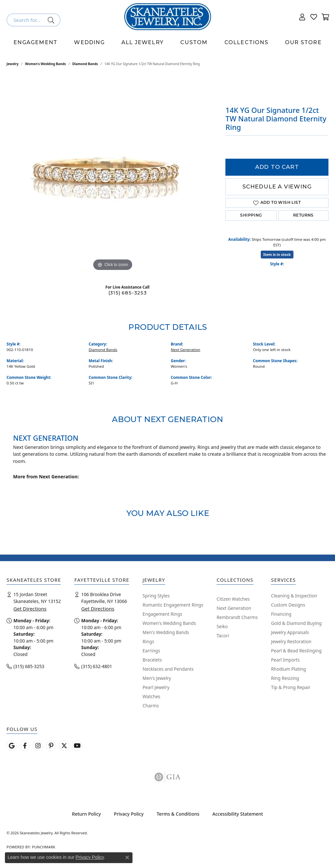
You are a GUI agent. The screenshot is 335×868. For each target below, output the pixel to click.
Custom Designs (288, 605)
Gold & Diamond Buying (296, 623)
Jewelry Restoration (291, 641)
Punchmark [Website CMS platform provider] (44, 847)
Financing (281, 614)
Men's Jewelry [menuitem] (157, 678)
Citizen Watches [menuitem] (233, 599)
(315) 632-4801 (97, 666)
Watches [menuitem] (151, 696)
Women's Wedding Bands (46, 64)
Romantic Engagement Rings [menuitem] (173, 605)
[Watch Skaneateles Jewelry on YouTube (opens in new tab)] (77, 746)
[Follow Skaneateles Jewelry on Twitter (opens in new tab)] (64, 746)
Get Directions (30, 609)
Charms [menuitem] (151, 706)
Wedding (89, 42)
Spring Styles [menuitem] (156, 596)
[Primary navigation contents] (167, 43)
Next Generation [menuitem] (234, 608)
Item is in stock (277, 254)
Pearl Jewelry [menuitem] (156, 687)
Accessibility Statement (238, 814)
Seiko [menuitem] (222, 626)
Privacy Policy (129, 814)
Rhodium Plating (288, 669)
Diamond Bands (85, 64)
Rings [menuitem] (148, 641)
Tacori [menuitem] (223, 636)
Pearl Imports (285, 660)
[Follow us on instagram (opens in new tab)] (38, 746)
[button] (302, 17)
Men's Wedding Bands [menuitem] (166, 632)
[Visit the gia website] (167, 777)
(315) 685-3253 (128, 293)
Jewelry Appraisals (290, 632)
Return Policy (86, 814)
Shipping (251, 216)
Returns (303, 216)
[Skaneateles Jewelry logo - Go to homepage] (168, 17)
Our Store (303, 42)
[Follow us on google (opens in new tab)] (12, 746)
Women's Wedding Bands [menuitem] (169, 623)
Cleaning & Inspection (294, 596)
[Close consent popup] (127, 858)
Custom (194, 42)
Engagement (35, 42)
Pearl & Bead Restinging (296, 651)
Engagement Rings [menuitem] (162, 614)
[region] (113, 174)
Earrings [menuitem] (151, 651)
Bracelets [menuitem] (152, 660)
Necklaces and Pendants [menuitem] (168, 669)
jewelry (13, 64)
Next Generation (185, 350)
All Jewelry (142, 42)
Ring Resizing (285, 678)
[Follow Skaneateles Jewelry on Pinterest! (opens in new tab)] (51, 746)
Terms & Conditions (178, 814)
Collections (246, 42)
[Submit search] (52, 20)
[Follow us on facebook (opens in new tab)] (25, 746)
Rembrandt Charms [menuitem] (237, 617)
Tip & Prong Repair (291, 687)
